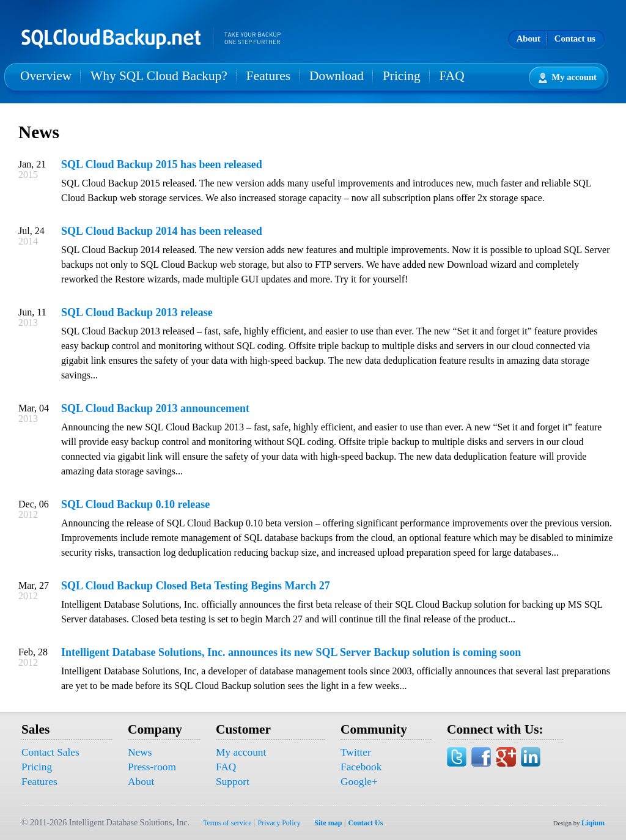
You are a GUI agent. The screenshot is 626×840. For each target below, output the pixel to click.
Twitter (356, 752)
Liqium (593, 823)
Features (268, 76)
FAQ (452, 76)
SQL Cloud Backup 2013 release (137, 312)
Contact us (575, 39)
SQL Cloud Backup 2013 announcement (155, 408)
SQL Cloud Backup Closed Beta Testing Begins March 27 (196, 586)
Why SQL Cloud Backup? (159, 76)
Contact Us (365, 823)
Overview (46, 76)
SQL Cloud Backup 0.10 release (135, 504)
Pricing (402, 76)
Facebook (361, 767)
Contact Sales (50, 752)
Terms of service (227, 823)
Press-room (152, 767)
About (528, 39)
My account (568, 78)
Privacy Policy (279, 823)
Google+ (359, 782)
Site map (328, 823)
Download (337, 76)
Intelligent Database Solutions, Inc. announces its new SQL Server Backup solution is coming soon (291, 652)
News (140, 752)
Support (233, 782)
